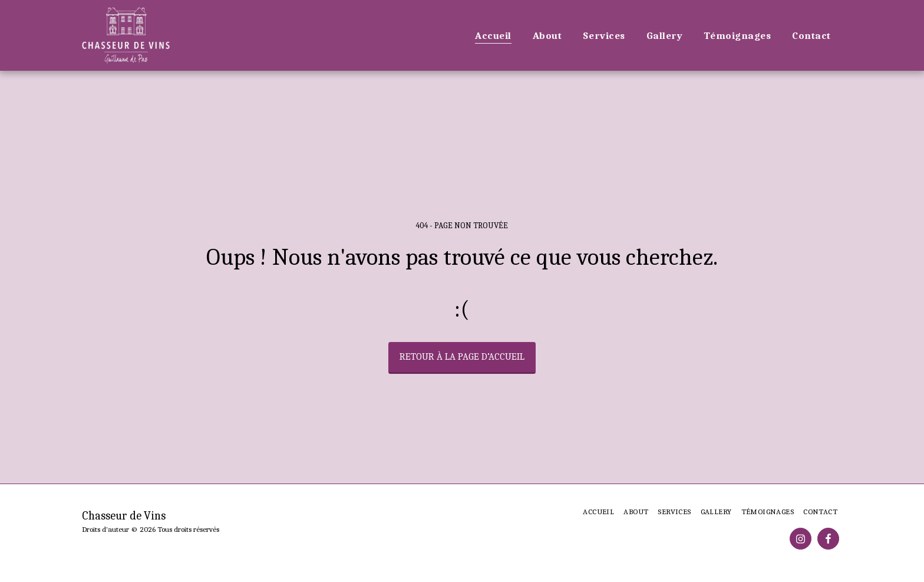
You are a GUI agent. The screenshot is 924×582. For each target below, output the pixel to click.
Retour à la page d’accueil (462, 356)
